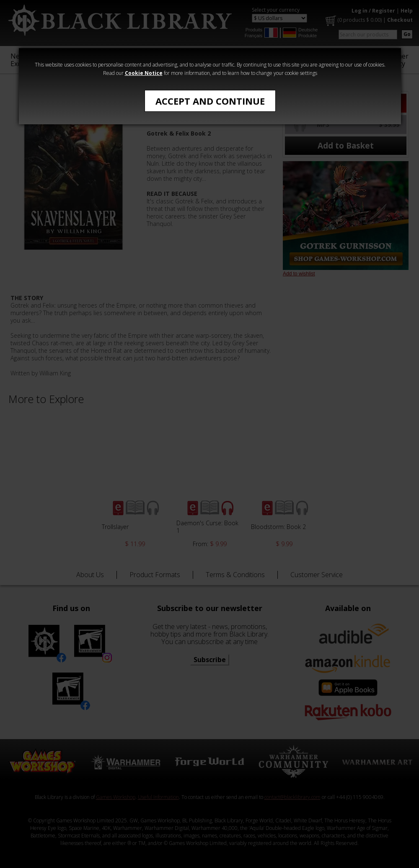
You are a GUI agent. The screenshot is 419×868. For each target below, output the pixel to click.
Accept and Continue (210, 101)
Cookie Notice (144, 73)
